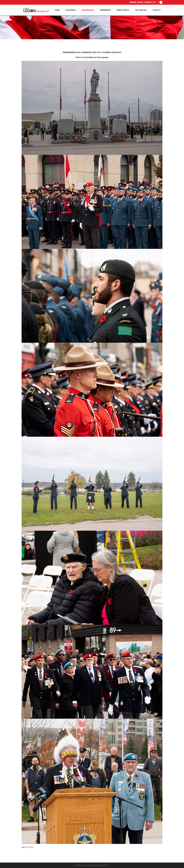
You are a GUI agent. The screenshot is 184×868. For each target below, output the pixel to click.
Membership (105, 10)
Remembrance (88, 10)
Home (57, 10)
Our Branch (71, 10)
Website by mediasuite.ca (100, 865)
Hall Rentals (141, 10)
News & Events (123, 10)
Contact (157, 10)
